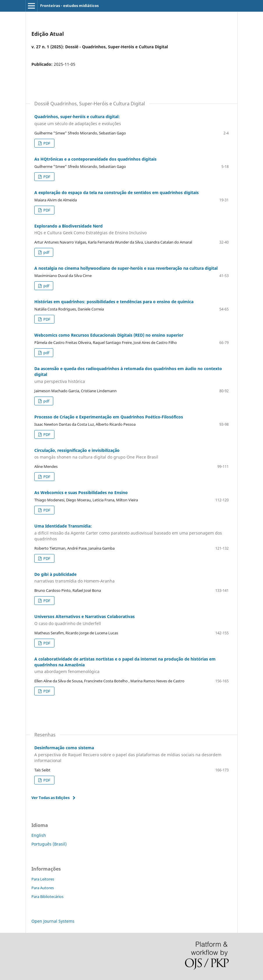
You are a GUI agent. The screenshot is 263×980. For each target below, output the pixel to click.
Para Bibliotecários (47, 896)
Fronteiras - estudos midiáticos (69, 6)
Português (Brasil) (49, 844)
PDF (46, 143)
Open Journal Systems (53, 921)
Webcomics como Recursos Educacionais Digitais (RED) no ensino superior (109, 335)
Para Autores (43, 888)
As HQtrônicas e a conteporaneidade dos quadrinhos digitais (95, 159)
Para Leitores (43, 879)
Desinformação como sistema (131, 754)
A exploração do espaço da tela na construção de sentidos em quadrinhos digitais (117, 192)
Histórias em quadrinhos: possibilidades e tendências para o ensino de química (114, 302)
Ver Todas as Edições (50, 798)
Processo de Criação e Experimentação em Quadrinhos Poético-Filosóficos (109, 417)
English (39, 835)
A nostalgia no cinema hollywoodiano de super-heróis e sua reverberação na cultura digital (126, 268)
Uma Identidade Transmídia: (131, 532)
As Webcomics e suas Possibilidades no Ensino (81, 492)
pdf (46, 252)
